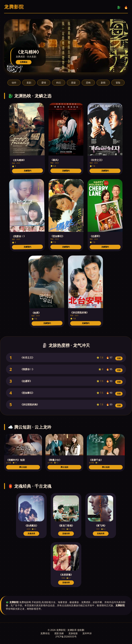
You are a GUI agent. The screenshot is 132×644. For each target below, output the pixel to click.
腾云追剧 (23, 467)
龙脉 (119, 358)
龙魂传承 (31, 534)
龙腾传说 (45, 633)
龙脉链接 (73, 633)
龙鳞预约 (27, 171)
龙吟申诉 (87, 633)
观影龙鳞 (59, 633)
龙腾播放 (24, 62)
